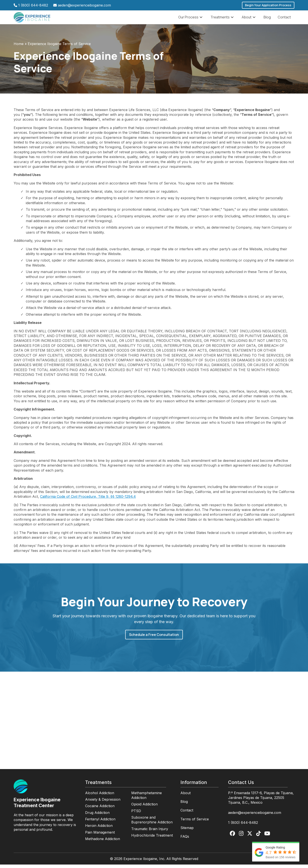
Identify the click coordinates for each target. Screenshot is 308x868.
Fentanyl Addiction (100, 823)
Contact (284, 19)
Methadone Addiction (103, 842)
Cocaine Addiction (100, 809)
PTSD (136, 814)
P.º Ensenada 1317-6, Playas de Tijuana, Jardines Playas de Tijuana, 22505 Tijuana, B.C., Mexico (261, 801)
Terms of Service (195, 823)
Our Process (191, 19)
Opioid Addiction (144, 808)
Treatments (223, 19)
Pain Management (100, 836)
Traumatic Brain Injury (150, 832)
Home (19, 47)
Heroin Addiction (99, 829)
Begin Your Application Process (268, 5)
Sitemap (187, 831)
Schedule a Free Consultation (154, 638)
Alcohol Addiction (100, 796)
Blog (267, 19)
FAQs (185, 840)
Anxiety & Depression (103, 803)
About (249, 19)
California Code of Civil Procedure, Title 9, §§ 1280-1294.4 (88, 500)
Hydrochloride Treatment (152, 839)
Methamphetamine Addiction (147, 799)
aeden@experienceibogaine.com (84, 5)
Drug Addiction (97, 816)
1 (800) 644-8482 (33, 5)
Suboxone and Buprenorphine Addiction (152, 823)
